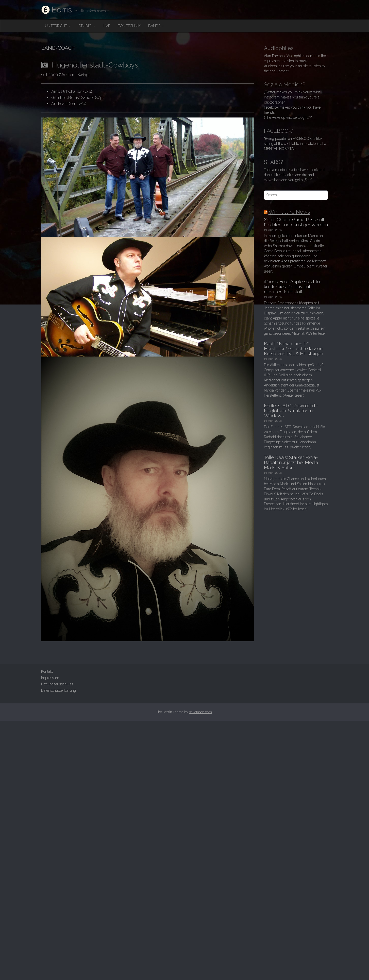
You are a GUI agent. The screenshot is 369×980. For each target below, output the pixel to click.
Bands (156, 26)
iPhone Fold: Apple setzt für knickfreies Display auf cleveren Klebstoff (293, 287)
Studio (87, 26)
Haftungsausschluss (57, 684)
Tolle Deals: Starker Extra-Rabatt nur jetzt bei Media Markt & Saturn (291, 462)
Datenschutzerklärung (58, 690)
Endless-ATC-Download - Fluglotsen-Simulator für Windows (291, 411)
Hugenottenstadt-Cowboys (90, 65)
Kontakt (47, 671)
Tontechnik (129, 26)
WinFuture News (289, 212)
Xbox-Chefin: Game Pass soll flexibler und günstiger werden (296, 222)
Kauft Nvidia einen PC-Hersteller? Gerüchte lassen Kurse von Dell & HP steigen (293, 349)
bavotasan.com (200, 712)
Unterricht (58, 26)
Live (106, 26)
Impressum (50, 678)
